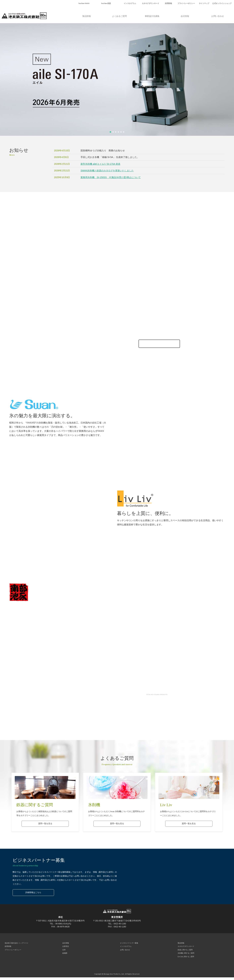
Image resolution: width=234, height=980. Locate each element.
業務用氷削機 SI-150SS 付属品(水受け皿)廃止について (111, 177)
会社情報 (185, 16)
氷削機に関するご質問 (186, 955)
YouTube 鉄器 (106, 3)
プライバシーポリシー (186, 3)
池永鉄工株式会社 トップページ (16, 944)
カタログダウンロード (151, 3)
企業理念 (65, 947)
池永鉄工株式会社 (25, 16)
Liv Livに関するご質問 (185, 959)
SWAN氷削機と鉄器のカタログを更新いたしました (107, 171)
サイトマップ (204, 3)
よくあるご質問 (119, 16)
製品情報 (87, 16)
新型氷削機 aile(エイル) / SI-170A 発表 (100, 164)
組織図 (64, 955)
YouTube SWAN (84, 3)
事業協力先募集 (152, 16)
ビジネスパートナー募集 (129, 944)
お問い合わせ (218, 16)
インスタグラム (130, 3)
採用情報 (168, 3)
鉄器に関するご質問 (185, 951)
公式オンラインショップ (222, 3)
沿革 (64, 951)
